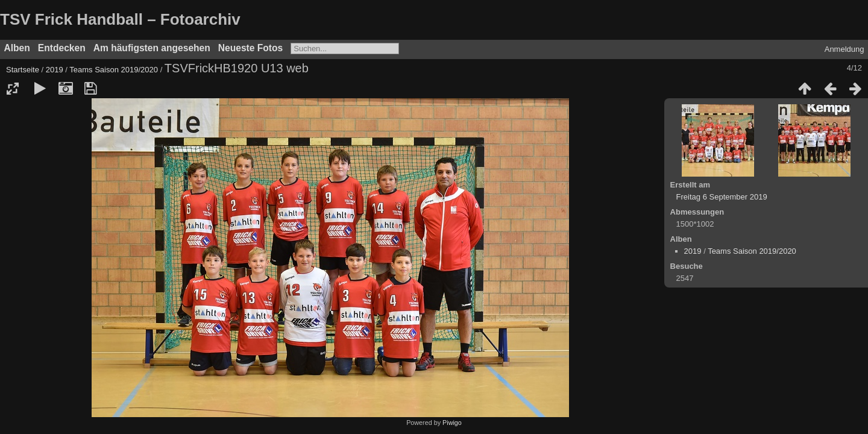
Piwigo (452, 423)
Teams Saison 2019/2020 (114, 70)
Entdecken (62, 48)
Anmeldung (844, 49)
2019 (55, 70)
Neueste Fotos (250, 48)
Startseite (23, 70)
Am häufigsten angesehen (152, 48)
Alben (17, 48)
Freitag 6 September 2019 (722, 197)
